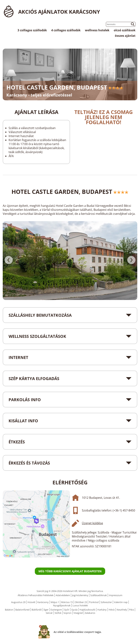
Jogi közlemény (80, 595)
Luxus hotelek (80, 605)
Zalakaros (90, 613)
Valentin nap (121, 602)
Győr (67, 610)
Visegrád (78, 613)
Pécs (132, 610)
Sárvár (49, 613)
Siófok (58, 613)
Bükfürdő (37, 610)
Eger (46, 610)
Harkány (102, 610)
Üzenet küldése (92, 523)
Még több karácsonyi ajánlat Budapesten (70, 571)
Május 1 (55, 602)
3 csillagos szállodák (32, 30)
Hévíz (112, 610)
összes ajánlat (125, 36)
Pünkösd (94, 602)
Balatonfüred (22, 610)
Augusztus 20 (18, 602)
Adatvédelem (63, 595)
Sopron (67, 613)
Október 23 (81, 602)
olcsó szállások (125, 30)
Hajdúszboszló (87, 610)
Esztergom (56, 610)
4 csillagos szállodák (66, 30)
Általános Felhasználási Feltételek (36, 595)
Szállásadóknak (99, 595)
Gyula (74, 610)
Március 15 (67, 602)
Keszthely (122, 610)
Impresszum (116, 595)
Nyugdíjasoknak (62, 605)
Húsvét (31, 602)
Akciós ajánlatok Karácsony (59, 12)
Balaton (9, 610)
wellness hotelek (97, 30)
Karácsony (43, 602)
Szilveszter (106, 602)
